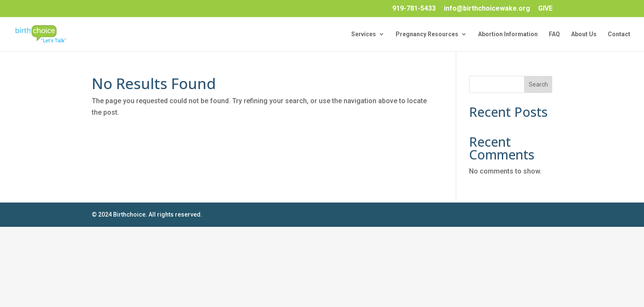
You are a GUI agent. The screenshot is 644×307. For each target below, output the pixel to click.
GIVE (545, 9)
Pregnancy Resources (427, 34)
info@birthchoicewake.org (487, 9)
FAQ (554, 34)
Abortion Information (508, 34)
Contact (619, 34)
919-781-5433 (414, 9)
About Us (584, 34)
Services (364, 34)
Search (538, 84)
